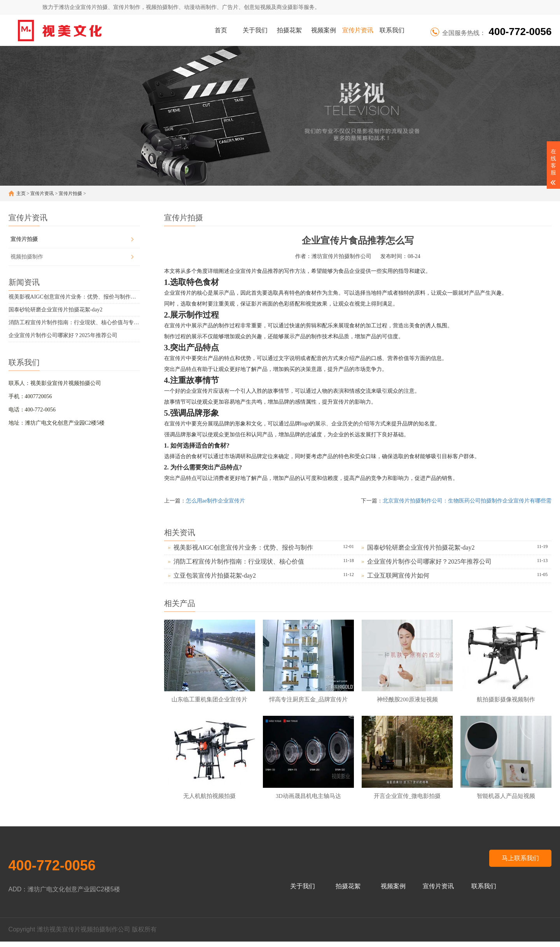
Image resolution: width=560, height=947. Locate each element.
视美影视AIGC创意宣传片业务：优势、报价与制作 (243, 547)
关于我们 (255, 30)
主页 (21, 193)
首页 (221, 30)
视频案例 (324, 30)
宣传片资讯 (358, 30)
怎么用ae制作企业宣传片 (215, 501)
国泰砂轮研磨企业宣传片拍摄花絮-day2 (56, 310)
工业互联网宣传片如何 (398, 575)
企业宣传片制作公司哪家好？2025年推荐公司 (63, 335)
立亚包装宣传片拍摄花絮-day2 (215, 575)
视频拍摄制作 (27, 257)
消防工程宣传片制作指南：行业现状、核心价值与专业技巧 (74, 322)
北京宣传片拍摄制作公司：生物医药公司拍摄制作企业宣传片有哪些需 (467, 501)
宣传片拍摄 (70, 193)
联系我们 (392, 30)
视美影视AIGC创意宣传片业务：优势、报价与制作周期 (74, 297)
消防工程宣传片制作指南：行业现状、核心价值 (239, 561)
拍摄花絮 (289, 30)
